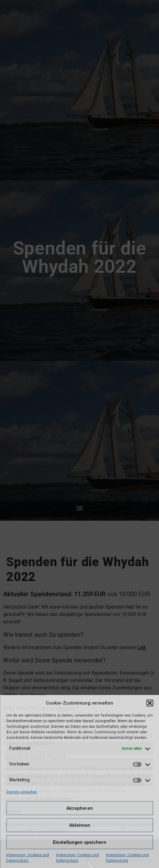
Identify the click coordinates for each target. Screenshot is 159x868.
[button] (150, 703)
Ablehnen (80, 825)
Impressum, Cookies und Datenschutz (28, 858)
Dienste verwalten (22, 792)
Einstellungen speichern (80, 842)
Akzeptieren (80, 808)
